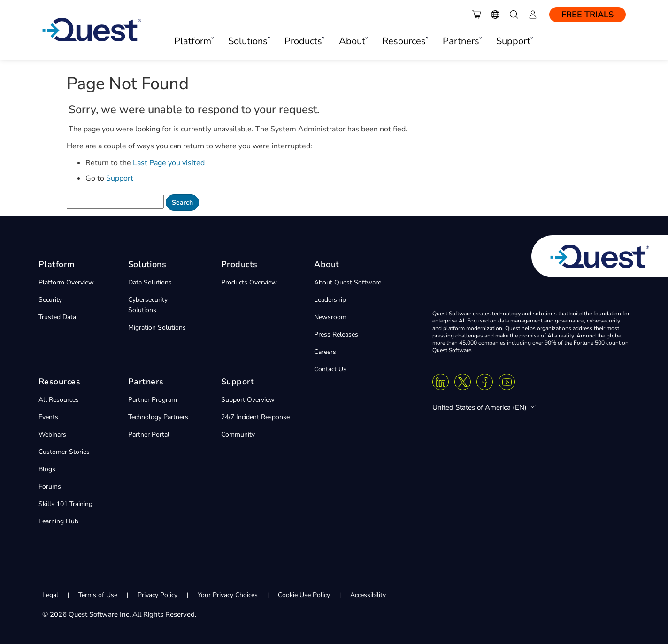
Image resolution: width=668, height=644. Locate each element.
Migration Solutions (157, 327)
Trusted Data (57, 317)
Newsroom (330, 317)
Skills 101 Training (65, 504)
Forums (50, 487)
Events (48, 417)
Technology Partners (158, 417)
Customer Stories (64, 452)
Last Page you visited (169, 163)
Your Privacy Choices (228, 595)
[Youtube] (507, 382)
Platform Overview (66, 282)
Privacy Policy (157, 595)
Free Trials (587, 15)
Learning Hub (58, 521)
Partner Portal (149, 434)
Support (120, 178)
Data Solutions (150, 282)
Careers (325, 352)
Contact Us (330, 369)
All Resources (59, 400)
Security (50, 300)
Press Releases (336, 334)
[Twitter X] (463, 382)
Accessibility (368, 595)
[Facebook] (485, 382)
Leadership (330, 300)
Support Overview (248, 400)
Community (238, 434)
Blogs (47, 469)
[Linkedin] (441, 382)
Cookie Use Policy (304, 595)
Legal (50, 595)
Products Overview (249, 282)
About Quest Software (348, 282)
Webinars (52, 434)
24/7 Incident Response (255, 417)
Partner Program (153, 400)
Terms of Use (98, 595)
